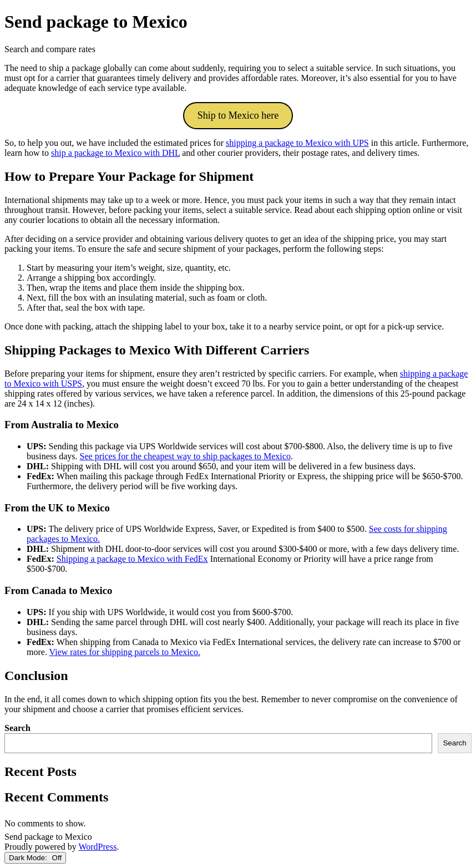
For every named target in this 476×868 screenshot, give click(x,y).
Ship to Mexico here (238, 115)
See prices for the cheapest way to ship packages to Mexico (185, 456)
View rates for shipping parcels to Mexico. (125, 652)
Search (17, 728)
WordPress (97, 847)
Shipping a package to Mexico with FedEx (132, 559)
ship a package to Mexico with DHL (115, 153)
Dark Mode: (35, 858)
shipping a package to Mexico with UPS (297, 143)
